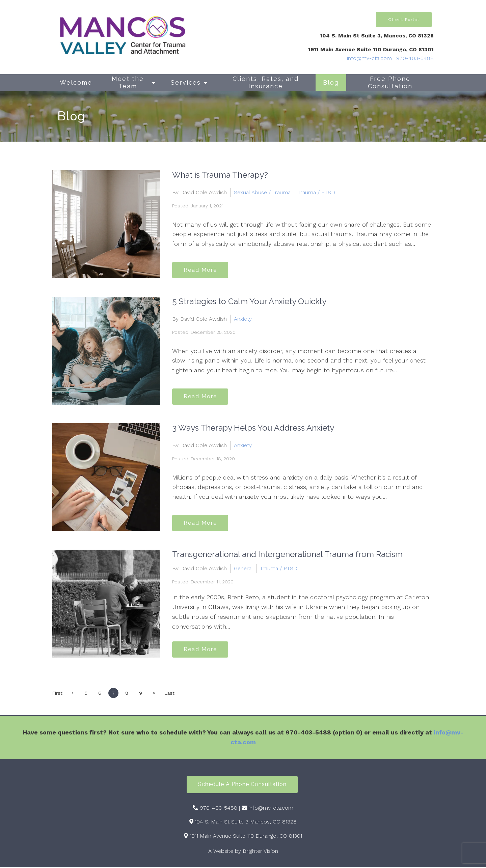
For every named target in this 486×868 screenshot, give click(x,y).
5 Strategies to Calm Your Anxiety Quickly (249, 301)
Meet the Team (128, 82)
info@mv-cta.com (369, 58)
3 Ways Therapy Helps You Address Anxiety (253, 428)
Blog (331, 82)
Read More (201, 270)
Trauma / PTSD (316, 192)
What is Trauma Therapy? (220, 175)
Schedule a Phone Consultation (242, 785)
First (57, 693)
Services (186, 82)
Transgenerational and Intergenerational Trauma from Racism (287, 554)
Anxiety (243, 319)
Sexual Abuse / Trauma (262, 192)
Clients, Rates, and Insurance (266, 82)
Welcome (76, 82)
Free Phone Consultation (390, 82)
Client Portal (404, 20)
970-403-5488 (415, 58)
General (243, 568)
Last (173, 693)
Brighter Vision (260, 852)
